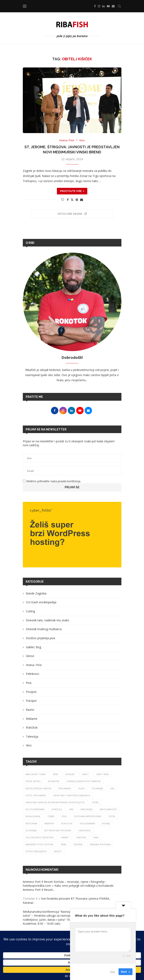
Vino (29, 745)
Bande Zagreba (36, 593)
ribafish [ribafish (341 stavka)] (49, 823)
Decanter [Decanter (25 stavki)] (54, 781)
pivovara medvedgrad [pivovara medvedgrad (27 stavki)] (88, 816)
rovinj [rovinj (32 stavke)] (106, 823)
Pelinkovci (32, 674)
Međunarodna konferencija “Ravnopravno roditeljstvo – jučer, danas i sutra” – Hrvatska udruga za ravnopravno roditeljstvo (69, 914)
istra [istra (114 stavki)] (95, 802)
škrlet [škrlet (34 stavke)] (58, 851)
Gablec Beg (33, 647)
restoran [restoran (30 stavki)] (31, 823)
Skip (113, 972)
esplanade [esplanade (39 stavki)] (65, 788)
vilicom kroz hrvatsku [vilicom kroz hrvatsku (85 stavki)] (40, 837)
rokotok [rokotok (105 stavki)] (67, 823)
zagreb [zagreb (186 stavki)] (78, 844)
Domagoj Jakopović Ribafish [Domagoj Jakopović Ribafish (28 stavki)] (84, 781)
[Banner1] (72, 535)
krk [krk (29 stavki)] (71, 809)
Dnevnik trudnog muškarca (44, 629)
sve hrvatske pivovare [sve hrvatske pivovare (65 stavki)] (58, 830)
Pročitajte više (72, 191)
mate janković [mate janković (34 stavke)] (108, 809)
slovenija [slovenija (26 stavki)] (31, 830)
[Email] (113, 6)
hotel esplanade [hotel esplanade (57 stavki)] (36, 795)
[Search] (119, 6)
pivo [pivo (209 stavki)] (64, 816)
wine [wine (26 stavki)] (64, 844)
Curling (30, 611)
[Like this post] (63, 200)
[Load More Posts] (72, 214)
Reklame (32, 719)
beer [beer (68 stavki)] (56, 774)
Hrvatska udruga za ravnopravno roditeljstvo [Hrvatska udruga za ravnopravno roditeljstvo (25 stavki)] (55, 802)
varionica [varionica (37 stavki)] (84, 830)
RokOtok (32, 727)
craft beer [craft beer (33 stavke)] (102, 774)
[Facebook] (95, 6)
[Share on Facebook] (68, 200)
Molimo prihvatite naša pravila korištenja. (52, 481)
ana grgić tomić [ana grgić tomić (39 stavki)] (36, 774)
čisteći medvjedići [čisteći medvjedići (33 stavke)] (36, 851)
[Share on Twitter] (72, 200)
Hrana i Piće (34, 665)
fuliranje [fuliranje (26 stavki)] (97, 788)
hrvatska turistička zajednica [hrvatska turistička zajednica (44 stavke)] (72, 795)
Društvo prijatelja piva (40, 638)
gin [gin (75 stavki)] (112, 788)
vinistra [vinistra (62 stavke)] (81, 837)
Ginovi (30, 656)
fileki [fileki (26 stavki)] (81, 788)
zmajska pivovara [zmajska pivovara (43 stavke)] (100, 844)
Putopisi (31, 701)
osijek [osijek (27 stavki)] (51, 816)
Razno (30, 710)
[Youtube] (108, 6)
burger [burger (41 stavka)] (70, 774)
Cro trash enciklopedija (41, 602)
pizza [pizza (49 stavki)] (112, 816)
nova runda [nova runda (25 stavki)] (33, 816)
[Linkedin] (104, 6)
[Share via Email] (82, 200)
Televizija (32, 736)
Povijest (31, 692)
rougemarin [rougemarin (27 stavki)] (87, 823)
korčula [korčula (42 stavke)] (57, 809)
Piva (29, 683)
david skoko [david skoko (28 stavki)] (33, 781)
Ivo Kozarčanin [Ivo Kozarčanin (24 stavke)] (35, 809)
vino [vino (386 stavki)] (96, 837)
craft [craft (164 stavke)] (85, 774)
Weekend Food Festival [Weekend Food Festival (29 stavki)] (40, 844)
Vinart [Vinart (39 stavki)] (65, 837)
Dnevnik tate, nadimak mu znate (47, 620)
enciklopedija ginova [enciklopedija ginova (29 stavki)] (38, 788)
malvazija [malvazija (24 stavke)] (87, 809)
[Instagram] (99, 6)
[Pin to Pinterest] (77, 200)
